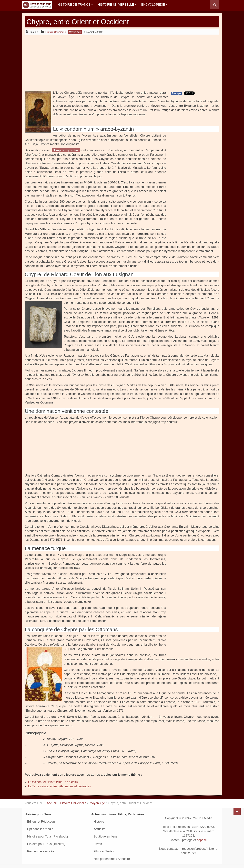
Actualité (100, 829)
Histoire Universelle (117, 5)
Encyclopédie (154, 5)
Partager (176, 93)
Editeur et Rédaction (41, 822)
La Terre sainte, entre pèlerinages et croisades (59, 786)
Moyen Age (97, 803)
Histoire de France (75, 5)
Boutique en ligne (105, 836)
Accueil (52, 803)
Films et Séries (104, 851)
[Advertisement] (122, 63)
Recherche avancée (41, 851)
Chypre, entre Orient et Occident (78, 22)
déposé (202, 840)
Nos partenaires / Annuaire (112, 859)
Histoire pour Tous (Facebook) (48, 836)
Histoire (99, 822)
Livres (98, 844)
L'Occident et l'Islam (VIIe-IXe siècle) (53, 782)
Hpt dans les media (40, 829)
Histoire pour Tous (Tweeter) (46, 844)
